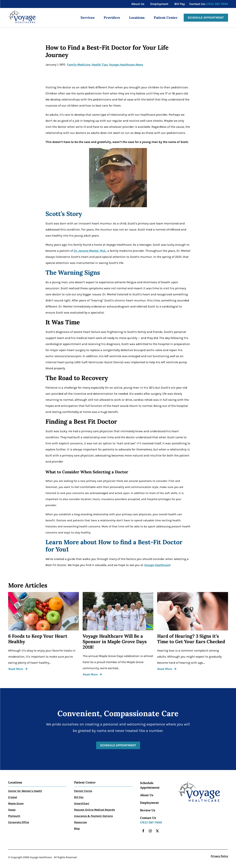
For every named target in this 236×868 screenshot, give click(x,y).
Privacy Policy (219, 856)
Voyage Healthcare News (126, 65)
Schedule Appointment (206, 18)
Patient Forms (83, 791)
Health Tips (100, 65)
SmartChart (82, 803)
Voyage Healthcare (157, 565)
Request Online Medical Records (94, 810)
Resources (80, 822)
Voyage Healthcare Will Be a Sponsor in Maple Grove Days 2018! (115, 642)
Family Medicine (79, 65)
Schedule (147, 783)
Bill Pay (79, 797)
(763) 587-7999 (217, 4)
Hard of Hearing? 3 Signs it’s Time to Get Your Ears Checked (191, 639)
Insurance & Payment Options (93, 816)
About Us (147, 795)
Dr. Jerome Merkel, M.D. (90, 251)
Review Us (148, 810)
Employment (149, 803)
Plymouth (14, 816)
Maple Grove (16, 803)
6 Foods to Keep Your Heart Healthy (38, 639)
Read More (16, 669)
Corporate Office (19, 822)
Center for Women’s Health (25, 791)
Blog (77, 828)
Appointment (150, 787)
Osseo (12, 810)
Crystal (13, 797)
